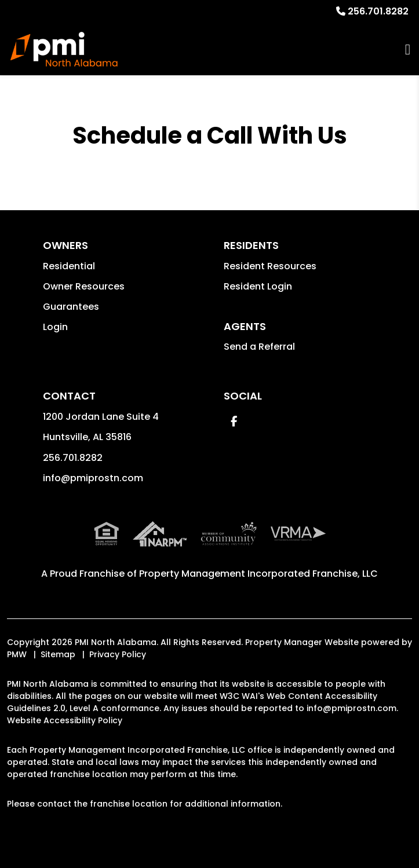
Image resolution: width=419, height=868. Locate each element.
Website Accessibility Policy (65, 720)
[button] (234, 421)
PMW (17, 654)
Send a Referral (259, 347)
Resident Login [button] (258, 286)
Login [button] (55, 327)
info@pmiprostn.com (93, 478)
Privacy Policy (118, 654)
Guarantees (71, 307)
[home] (64, 49)
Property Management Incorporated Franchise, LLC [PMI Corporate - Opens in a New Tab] (258, 574)
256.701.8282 (378, 11)
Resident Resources (270, 266)
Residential (69, 266)
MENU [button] (408, 50)
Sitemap (58, 654)
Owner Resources (84, 286)
